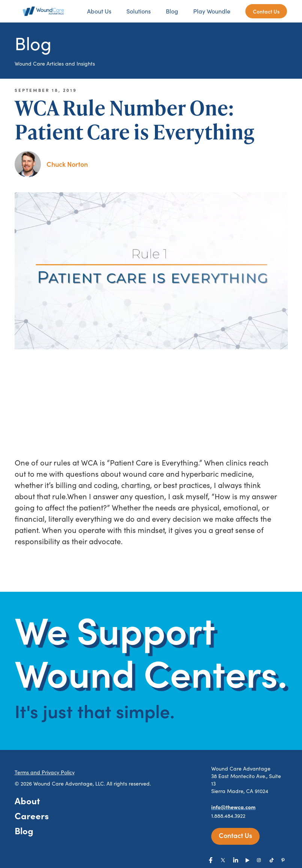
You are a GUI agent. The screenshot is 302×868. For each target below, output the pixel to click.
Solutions (139, 11)
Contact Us (266, 11)
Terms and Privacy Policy (45, 772)
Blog (172, 11)
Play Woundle (212, 11)
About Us (99, 11)
